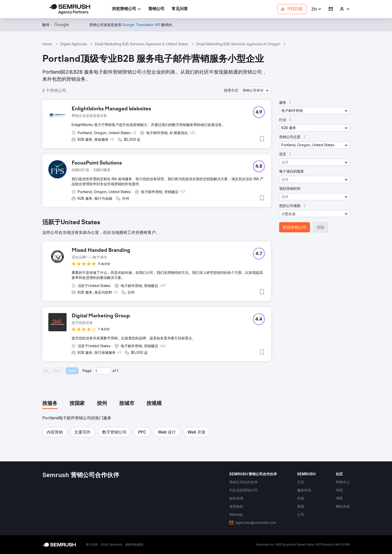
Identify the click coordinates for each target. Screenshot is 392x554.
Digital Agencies (74, 44)
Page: (87, 371)
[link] (156, 9)
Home (47, 44)
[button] (316, 9)
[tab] (50, 404)
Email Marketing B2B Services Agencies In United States (142, 44)
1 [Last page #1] (118, 371)
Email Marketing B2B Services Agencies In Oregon (238, 44)
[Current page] (102, 371)
